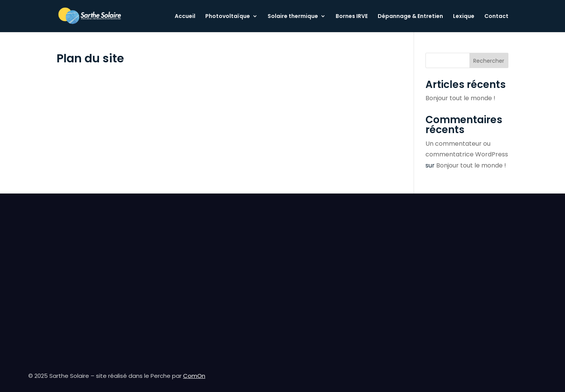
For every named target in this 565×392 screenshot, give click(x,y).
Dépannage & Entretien (410, 17)
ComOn (194, 376)
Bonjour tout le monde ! (460, 98)
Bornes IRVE (352, 17)
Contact (496, 17)
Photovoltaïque (228, 17)
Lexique (464, 17)
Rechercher (489, 61)
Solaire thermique (293, 17)
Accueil (185, 17)
